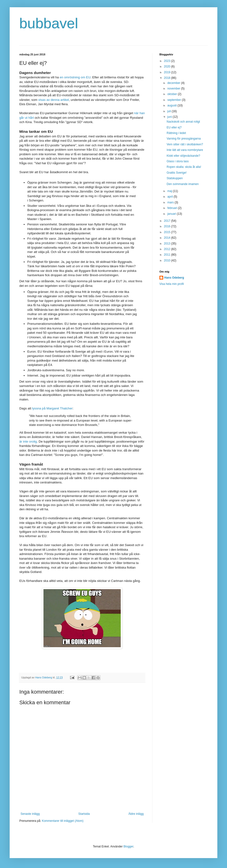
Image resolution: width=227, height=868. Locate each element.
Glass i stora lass (178, 161)
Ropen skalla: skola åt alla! (184, 167)
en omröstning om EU (75, 77)
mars (171, 202)
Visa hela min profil (172, 284)
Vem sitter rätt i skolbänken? (185, 144)
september (175, 100)
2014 (168, 238)
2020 (168, 67)
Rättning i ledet (176, 133)
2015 (168, 232)
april (170, 197)
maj (170, 191)
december (174, 83)
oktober (173, 94)
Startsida (84, 814)
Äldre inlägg (136, 814)
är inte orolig (28, 441)
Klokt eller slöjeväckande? (183, 156)
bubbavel (49, 23)
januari (172, 214)
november (174, 89)
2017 (168, 221)
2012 (168, 249)
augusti (172, 105)
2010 (168, 260)
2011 (168, 255)
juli (170, 111)
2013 (168, 244)
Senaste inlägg (30, 814)
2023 (168, 61)
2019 (168, 72)
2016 (168, 226)
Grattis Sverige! (177, 173)
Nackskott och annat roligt (183, 122)
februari (173, 208)
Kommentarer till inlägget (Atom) (63, 821)
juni (170, 117)
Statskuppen (175, 178)
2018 (168, 78)
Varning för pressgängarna (184, 139)
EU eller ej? (174, 127)
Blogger (128, 846)
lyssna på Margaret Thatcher (52, 408)
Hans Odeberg (174, 278)
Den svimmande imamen (183, 184)
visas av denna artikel (53, 100)
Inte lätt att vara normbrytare (185, 150)
